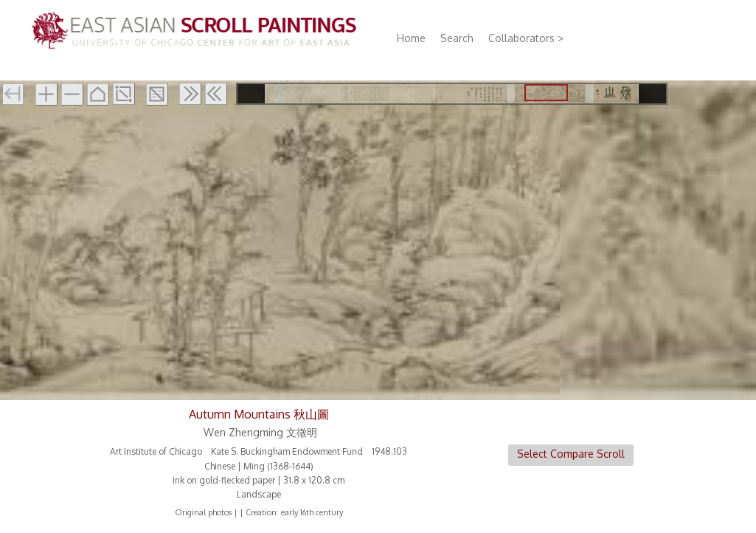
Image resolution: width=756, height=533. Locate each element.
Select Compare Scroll (571, 454)
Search (457, 38)
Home (411, 38)
